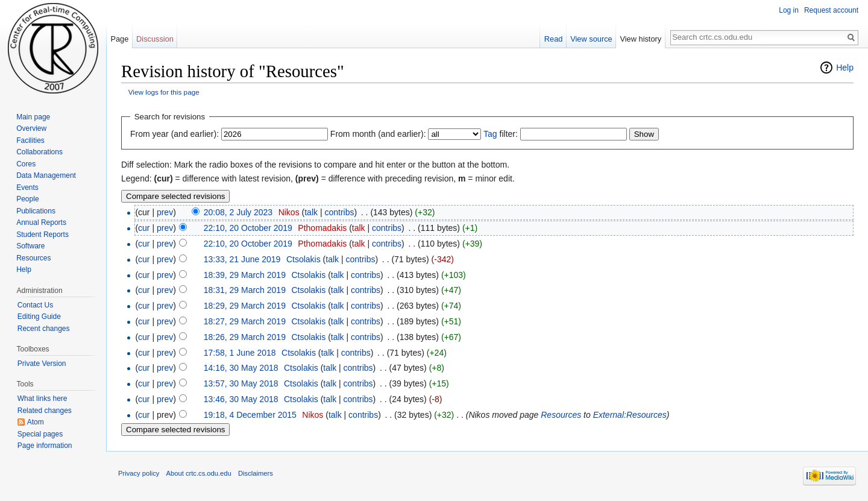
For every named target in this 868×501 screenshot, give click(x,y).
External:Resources (630, 415)
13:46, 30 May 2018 (241, 399)
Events (27, 187)
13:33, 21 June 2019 (242, 259)
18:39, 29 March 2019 (245, 275)
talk (311, 212)
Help (845, 68)
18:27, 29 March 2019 (245, 321)
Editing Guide (39, 317)
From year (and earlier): (175, 134)
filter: (501, 134)
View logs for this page (164, 92)
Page (119, 39)
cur (144, 228)
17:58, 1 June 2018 (240, 353)
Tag (490, 134)
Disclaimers (256, 473)
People (27, 199)
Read (554, 39)
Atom (36, 422)
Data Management (46, 175)
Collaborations (39, 152)
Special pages (40, 434)
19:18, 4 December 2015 (250, 415)
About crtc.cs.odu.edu (199, 473)
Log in (789, 10)
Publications (36, 211)
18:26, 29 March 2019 (245, 337)
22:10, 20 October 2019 (248, 228)
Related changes (45, 411)
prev (165, 212)
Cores (26, 164)
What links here (42, 399)
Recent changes (44, 329)
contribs (339, 212)
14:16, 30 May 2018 (241, 368)
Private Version (42, 364)
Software (30, 246)
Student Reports (42, 235)
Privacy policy (139, 473)
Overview (31, 128)
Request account (831, 10)
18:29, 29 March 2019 (245, 306)
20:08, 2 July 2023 (238, 212)
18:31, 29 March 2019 (245, 290)
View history (640, 39)
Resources (561, 415)
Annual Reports (41, 222)
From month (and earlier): (378, 134)
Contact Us (35, 305)
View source (591, 39)
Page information (45, 446)
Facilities (30, 140)
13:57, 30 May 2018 (241, 383)
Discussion (155, 39)
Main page (33, 117)
